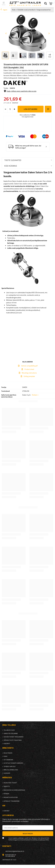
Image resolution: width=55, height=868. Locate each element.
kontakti (7, 744)
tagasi (4, 10)
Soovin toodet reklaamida (13, 737)
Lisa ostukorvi (31, 109)
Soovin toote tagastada (13, 740)
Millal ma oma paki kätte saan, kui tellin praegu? (28, 147)
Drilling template (29, 376)
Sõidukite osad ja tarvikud (26, 10)
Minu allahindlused (11, 770)
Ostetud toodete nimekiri (13, 763)
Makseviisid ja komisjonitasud (14, 790)
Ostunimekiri (8, 760)
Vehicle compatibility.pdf (29, 366)
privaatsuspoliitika (11, 797)
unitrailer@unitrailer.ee (15, 851)
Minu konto (8, 748)
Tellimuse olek (9, 730)
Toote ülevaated (13, 160)
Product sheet (29, 369)
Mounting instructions (29, 373)
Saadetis (7, 786)
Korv (5, 756)
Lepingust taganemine (11, 801)
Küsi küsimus (11, 166)
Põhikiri (6, 794)
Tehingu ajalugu (10, 766)
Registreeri (8, 753)
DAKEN (12, 88)
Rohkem (35, 395)
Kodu (14, 10)
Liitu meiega (8, 815)
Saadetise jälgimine (11, 733)
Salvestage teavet (10, 783)
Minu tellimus (9, 725)
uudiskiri (7, 773)
